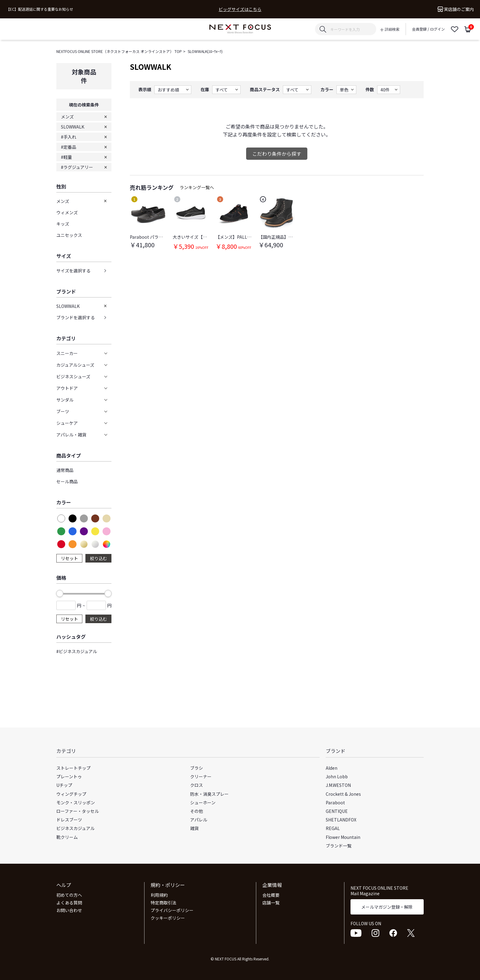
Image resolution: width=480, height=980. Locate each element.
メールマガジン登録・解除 (387, 907)
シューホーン (203, 802)
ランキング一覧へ (197, 187)
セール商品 (67, 481)
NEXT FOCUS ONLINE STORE (240, 29)
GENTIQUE (337, 811)
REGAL (333, 828)
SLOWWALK (73, 127)
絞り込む (99, 558)
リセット (69, 558)
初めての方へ (69, 895)
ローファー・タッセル (78, 811)
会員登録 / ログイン (428, 29)
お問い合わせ (69, 910)
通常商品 (65, 470)
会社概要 (271, 895)
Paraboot (335, 802)
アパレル (199, 820)
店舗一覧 (271, 903)
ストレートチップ (73, 768)
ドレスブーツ (69, 820)
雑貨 (194, 828)
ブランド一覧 (339, 846)
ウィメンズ (67, 212)
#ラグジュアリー (77, 167)
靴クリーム (67, 837)
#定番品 (69, 147)
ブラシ (197, 768)
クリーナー (201, 776)
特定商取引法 (163, 903)
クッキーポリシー (168, 918)
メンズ (67, 117)
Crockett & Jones (343, 794)
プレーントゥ (69, 776)
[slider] (60, 593)
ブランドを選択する (76, 317)
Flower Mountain (343, 837)
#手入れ (69, 137)
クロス (197, 785)
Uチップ (64, 785)
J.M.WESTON (338, 785)
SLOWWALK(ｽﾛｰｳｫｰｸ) (205, 51)
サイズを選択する (73, 271)
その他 (197, 811)
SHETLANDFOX (341, 820)
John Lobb (337, 776)
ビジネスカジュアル (75, 828)
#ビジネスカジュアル (77, 651)
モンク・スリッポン (76, 802)
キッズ (63, 224)
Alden (332, 768)
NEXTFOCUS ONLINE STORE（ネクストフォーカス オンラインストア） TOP (119, 51)
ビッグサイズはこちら (240, 9)
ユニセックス (69, 235)
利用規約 (159, 895)
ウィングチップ (71, 794)
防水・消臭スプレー (209, 794)
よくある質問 (69, 903)
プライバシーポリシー (172, 910)
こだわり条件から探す (277, 154)
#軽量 (66, 157)
